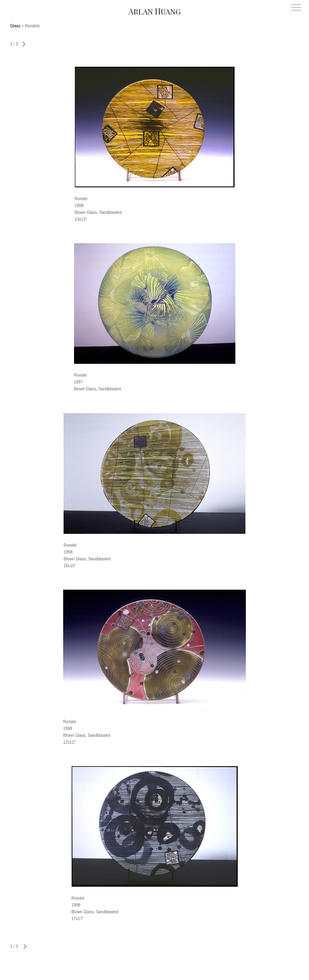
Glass (15, 26)
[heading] (154, 11)
